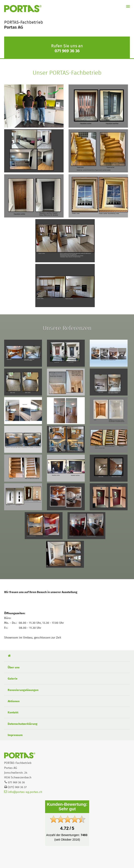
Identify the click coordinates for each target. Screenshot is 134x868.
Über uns (14, 668)
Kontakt (13, 713)
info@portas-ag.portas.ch (23, 792)
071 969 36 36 (67, 51)
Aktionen (14, 701)
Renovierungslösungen (23, 690)
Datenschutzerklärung (23, 724)
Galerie (13, 679)
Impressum (15, 735)
